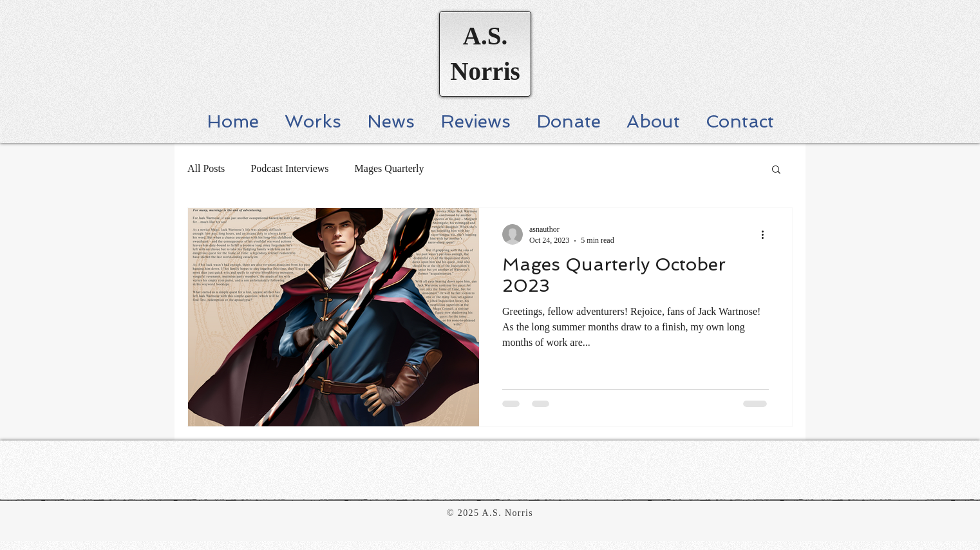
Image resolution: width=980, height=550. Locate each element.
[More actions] (767, 234)
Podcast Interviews (289, 168)
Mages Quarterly (390, 168)
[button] (776, 170)
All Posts (206, 168)
